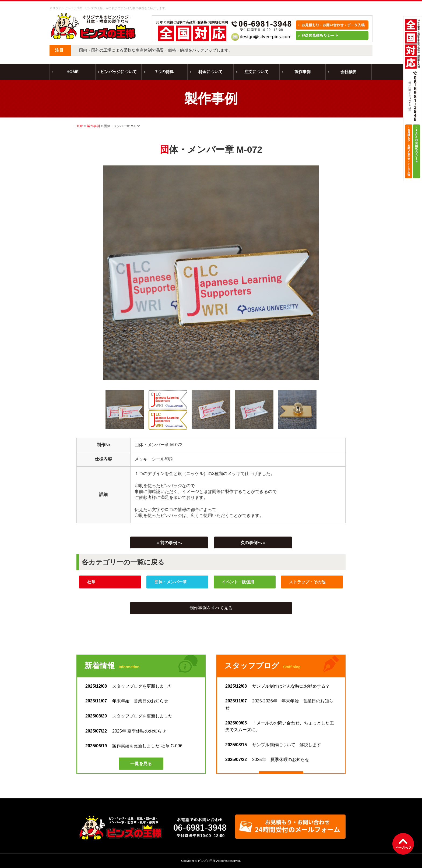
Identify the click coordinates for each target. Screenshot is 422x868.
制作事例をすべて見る (211, 608)
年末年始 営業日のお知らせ (127, 701)
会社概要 (349, 72)
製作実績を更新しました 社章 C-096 (134, 746)
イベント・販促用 (238, 582)
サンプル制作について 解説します (273, 745)
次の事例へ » (253, 543)
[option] (211, 272)
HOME (73, 72)
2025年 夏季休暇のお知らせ (126, 731)
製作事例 (303, 72)
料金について (210, 72)
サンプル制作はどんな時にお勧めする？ (277, 686)
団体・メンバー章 (171, 582)
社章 (91, 582)
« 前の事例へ (169, 543)
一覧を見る (141, 764)
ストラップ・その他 (307, 582)
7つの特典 (164, 72)
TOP (80, 126)
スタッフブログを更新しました (131, 686)
